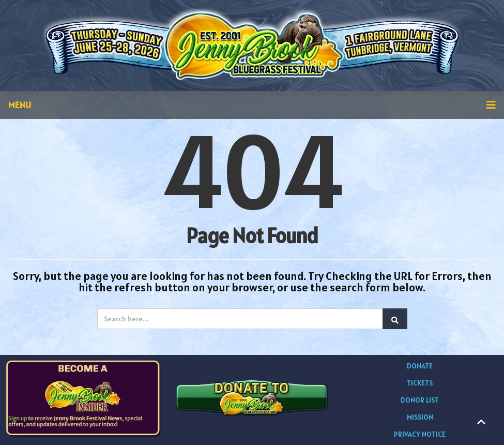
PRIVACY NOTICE (420, 434)
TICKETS (420, 383)
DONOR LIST (420, 400)
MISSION (420, 417)
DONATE (420, 366)
